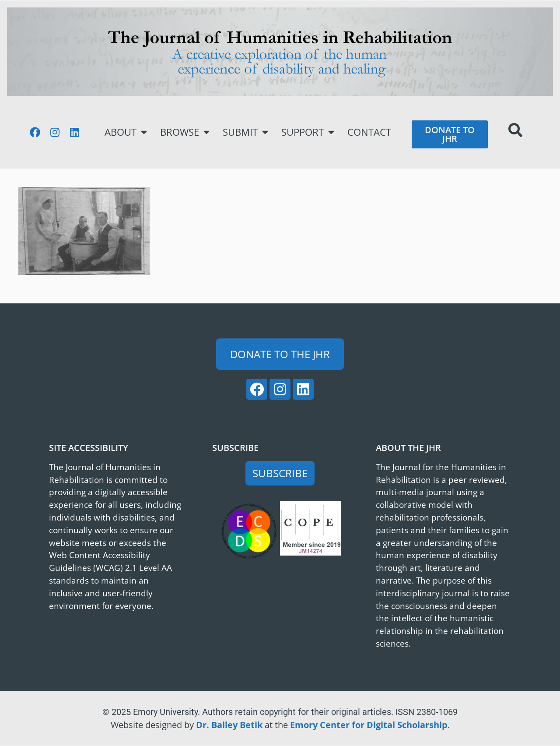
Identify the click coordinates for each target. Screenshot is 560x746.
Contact (369, 132)
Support (308, 132)
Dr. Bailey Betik (229, 725)
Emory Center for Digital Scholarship (369, 725)
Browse (185, 132)
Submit (245, 132)
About (126, 132)
